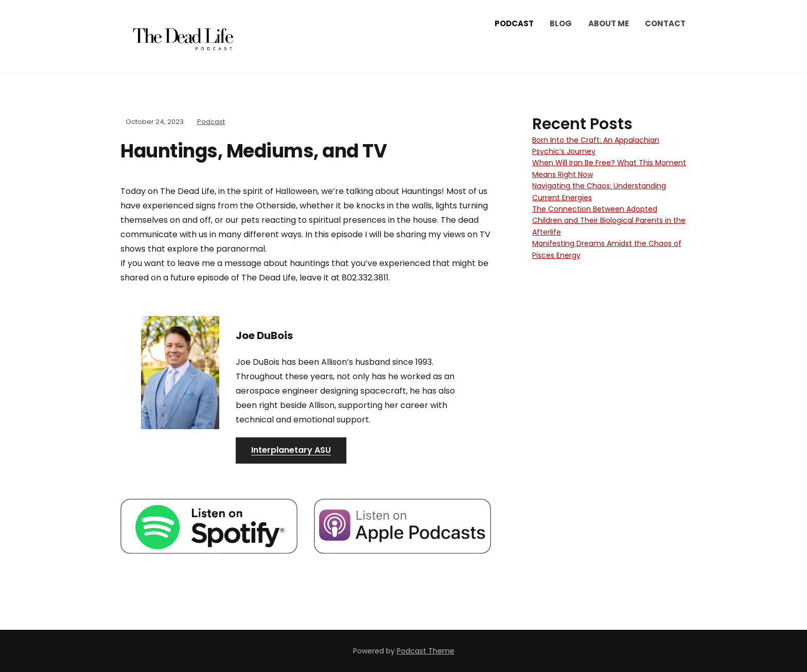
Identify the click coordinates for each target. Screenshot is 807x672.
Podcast (514, 23)
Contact (665, 23)
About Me (609, 23)
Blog (561, 23)
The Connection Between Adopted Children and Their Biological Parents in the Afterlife (609, 220)
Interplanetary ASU (291, 450)
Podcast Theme (426, 651)
